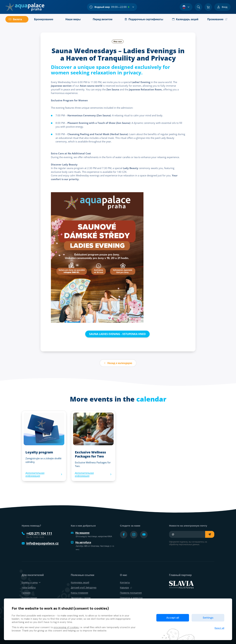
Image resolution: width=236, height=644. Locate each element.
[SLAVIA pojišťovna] (181, 584)
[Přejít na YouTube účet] (144, 535)
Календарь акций (80, 582)
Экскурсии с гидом (81, 598)
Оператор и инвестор (131, 598)
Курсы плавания (79, 593)
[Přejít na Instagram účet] (134, 535)
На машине (80, 533)
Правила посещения (131, 593)
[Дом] (25, 7)
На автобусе (81, 542)
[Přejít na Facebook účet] (124, 535)
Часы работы (29, 587)
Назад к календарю (118, 363)
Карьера (126, 587)
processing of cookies (66, 627)
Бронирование (29, 598)
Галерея (26, 593)
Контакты (125, 582)
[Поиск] (198, 7)
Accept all (173, 618)
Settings (208, 618)
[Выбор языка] (186, 7)
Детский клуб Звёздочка (84, 587)
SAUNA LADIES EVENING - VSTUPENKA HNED (117, 334)
